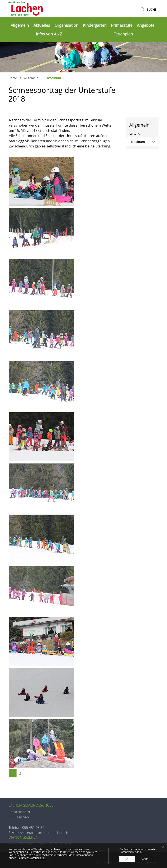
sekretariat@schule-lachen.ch (44, 833)
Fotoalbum (144, 141)
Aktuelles (42, 25)
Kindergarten (95, 25)
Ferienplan (123, 34)
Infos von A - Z (49, 34)
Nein (144, 859)
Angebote (146, 25)
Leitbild (135, 133)
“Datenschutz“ (37, 858)
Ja (127, 859)
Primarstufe (122, 25)
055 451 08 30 (33, 828)
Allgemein (20, 25)
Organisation (66, 25)
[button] (149, 10)
